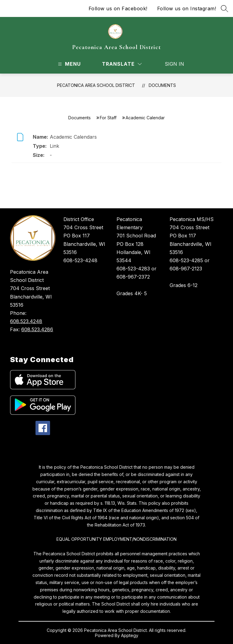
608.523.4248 (26, 321)
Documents (162, 85)
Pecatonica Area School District (96, 85)
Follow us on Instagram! (187, 8)
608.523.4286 (37, 329)
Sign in (171, 64)
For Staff (108, 118)
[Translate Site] (122, 64)
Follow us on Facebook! (118, 8)
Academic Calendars (73, 137)
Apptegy (130, 635)
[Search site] (225, 8)
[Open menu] (69, 64)
